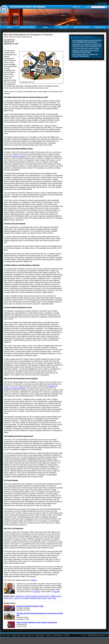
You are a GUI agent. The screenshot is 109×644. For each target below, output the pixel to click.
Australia (26, 598)
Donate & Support (40, 635)
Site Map (67, 635)
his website (36, 592)
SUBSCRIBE (102, 3)
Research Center (16, 635)
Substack (34, 580)
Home (3, 635)
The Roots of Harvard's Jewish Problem (86, 48)
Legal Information (58, 635)
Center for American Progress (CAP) (37, 596)
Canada (16, 598)
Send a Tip (30, 635)
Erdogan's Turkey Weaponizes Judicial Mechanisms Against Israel (86, 51)
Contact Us (49, 635)
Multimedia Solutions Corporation (96, 635)
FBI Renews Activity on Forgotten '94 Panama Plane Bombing (85, 55)
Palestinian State (35, 598)
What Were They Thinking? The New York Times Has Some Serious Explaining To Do (87, 45)
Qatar (54, 598)
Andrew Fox (20, 596)
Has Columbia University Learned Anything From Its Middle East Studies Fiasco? (87, 41)
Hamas (44, 598)
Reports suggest (18, 156)
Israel (49, 598)
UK (21, 598)
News (24, 635)
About (8, 635)
